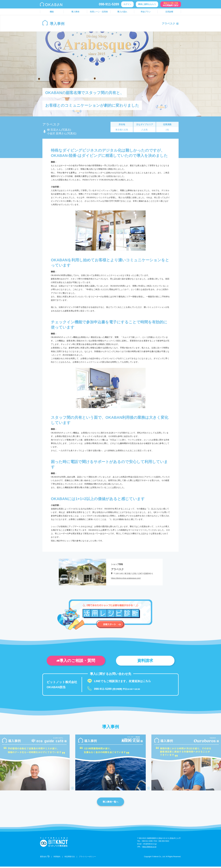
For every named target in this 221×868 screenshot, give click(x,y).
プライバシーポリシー (87, 858)
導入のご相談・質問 (76, 661)
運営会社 (45, 858)
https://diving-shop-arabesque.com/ (126, 578)
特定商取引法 (70, 858)
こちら (147, 682)
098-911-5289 (109, 4)
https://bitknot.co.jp (149, 848)
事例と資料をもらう (147, 4)
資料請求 (145, 661)
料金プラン (146, 12)
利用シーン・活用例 (99, 12)
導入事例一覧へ (111, 803)
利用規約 (57, 858)
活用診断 (169, 12)
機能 (52, 12)
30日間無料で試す (171, 4)
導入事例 (75, 12)
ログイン (127, 4)
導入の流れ (122, 12)
